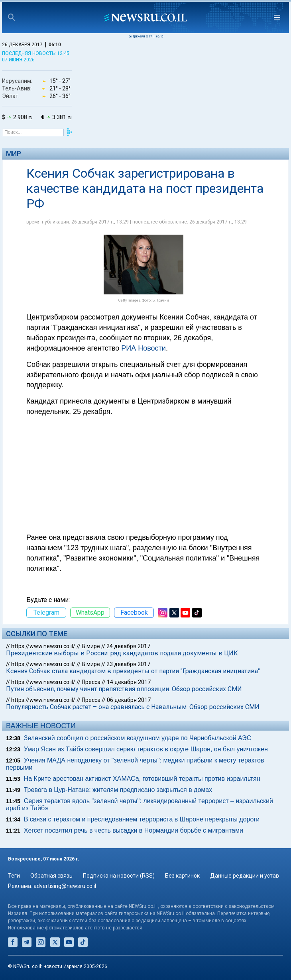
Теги (14, 876)
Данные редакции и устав (245, 876)
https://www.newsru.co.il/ (43, 646)
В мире (91, 646)
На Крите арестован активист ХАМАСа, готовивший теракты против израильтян (142, 779)
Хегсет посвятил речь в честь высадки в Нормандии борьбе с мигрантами (134, 830)
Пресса (91, 682)
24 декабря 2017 (128, 646)
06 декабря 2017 (129, 700)
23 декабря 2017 (128, 664)
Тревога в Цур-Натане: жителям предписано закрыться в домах (118, 790)
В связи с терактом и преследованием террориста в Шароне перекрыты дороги (142, 819)
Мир (14, 154)
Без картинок (182, 876)
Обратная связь (51, 876)
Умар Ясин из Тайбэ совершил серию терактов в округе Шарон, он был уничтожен (146, 749)
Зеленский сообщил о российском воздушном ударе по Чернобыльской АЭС (138, 738)
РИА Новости (144, 348)
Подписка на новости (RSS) (119, 876)
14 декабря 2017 (129, 682)
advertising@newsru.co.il (65, 886)
